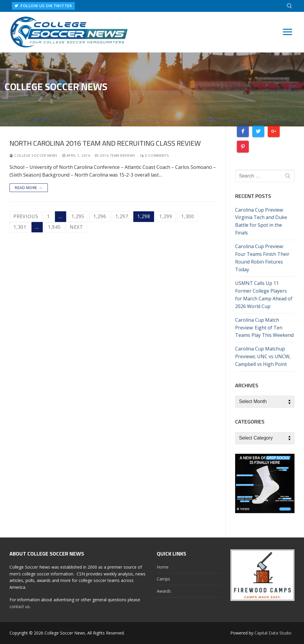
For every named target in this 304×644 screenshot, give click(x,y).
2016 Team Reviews (115, 155)
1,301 (20, 227)
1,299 (166, 216)
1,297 (122, 216)
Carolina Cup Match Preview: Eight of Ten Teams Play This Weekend (264, 328)
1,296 (100, 216)
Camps (163, 579)
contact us (20, 606)
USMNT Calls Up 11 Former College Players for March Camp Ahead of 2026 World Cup (264, 295)
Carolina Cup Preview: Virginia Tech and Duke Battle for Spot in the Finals (261, 221)
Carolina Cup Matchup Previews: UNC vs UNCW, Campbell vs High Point (263, 356)
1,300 (188, 216)
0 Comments (155, 155)
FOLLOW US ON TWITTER (44, 6)
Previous (26, 216)
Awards (164, 591)
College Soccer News (34, 155)
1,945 (54, 227)
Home (163, 567)
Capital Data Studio (273, 633)
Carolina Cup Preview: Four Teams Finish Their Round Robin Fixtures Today (262, 258)
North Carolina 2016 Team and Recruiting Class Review (105, 143)
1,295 (78, 216)
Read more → (29, 188)
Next (76, 227)
